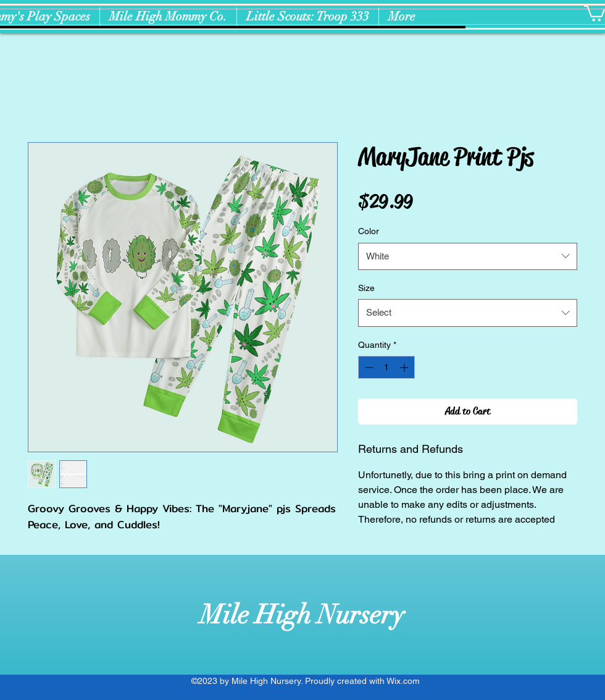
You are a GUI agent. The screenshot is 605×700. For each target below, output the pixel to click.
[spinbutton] (386, 367)
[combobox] (468, 256)
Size (366, 288)
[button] (595, 13)
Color (369, 231)
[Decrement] (368, 367)
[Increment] (405, 367)
